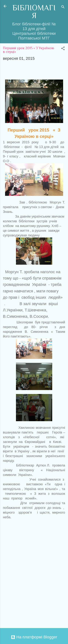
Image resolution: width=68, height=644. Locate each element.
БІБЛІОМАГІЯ (34, 12)
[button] (63, 49)
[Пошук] (63, 7)
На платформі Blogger (34, 637)
